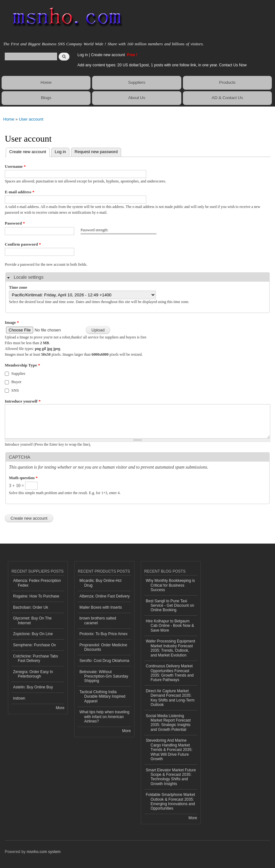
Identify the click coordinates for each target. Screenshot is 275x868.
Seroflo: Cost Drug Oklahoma (104, 661)
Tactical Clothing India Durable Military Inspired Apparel (102, 697)
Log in (83, 55)
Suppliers (137, 82)
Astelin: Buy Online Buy (33, 687)
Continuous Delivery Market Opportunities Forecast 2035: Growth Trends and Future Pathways (170, 673)
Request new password (96, 152)
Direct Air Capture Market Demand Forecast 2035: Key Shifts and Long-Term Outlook (170, 698)
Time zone (18, 287)
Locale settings (29, 277)
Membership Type (22, 365)
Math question (23, 478)
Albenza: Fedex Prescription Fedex (37, 583)
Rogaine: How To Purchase (36, 596)
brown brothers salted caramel (98, 620)
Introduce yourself (23, 401)
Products (227, 82)
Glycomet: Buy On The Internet (32, 620)
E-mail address (20, 192)
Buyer (17, 382)
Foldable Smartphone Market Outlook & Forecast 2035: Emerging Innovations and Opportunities (171, 801)
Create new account (108, 55)
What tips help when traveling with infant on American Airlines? (104, 717)
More (60, 708)
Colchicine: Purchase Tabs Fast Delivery (36, 658)
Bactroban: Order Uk (31, 607)
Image (12, 322)
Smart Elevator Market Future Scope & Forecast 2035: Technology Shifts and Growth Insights (171, 777)
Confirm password (23, 244)
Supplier (18, 373)
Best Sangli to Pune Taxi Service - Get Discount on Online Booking (170, 606)
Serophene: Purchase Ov (35, 645)
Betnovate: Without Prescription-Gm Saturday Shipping (104, 676)
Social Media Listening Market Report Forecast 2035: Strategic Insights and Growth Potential (168, 723)
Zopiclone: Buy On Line (33, 634)
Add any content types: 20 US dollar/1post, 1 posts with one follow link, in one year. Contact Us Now (162, 65)
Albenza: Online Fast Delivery (105, 596)
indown (19, 698)
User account (31, 119)
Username (15, 166)
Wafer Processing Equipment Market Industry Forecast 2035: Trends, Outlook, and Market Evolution (171, 648)
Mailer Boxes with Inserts (101, 607)
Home (46, 82)
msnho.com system (44, 852)
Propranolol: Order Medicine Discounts (103, 647)
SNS (15, 390)
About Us (137, 98)
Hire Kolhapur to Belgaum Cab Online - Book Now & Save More (170, 626)
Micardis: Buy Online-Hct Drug (100, 583)
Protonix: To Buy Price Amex (103, 634)
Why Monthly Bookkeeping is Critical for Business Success (170, 585)
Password (15, 223)
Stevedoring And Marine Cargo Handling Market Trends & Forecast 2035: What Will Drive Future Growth (169, 750)
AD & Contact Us (227, 98)
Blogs (46, 98)
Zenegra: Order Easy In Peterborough (33, 674)
